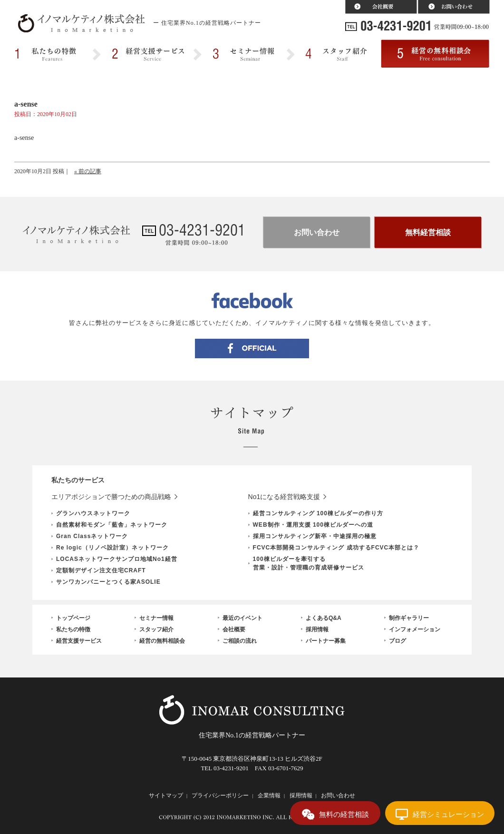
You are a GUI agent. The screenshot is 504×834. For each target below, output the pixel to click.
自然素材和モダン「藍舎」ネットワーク (112, 525)
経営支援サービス (79, 641)
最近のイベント (242, 618)
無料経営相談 (428, 232)
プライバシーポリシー (220, 795)
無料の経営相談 (344, 814)
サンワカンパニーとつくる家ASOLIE (108, 582)
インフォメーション (415, 629)
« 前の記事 (88, 171)
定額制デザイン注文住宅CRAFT (101, 570)
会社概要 (234, 629)
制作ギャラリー (409, 618)
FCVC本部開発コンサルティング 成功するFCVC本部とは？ (336, 548)
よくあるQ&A (324, 618)
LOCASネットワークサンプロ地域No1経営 (117, 559)
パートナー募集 (326, 641)
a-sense (24, 138)
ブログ (397, 641)
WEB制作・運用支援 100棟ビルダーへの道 (313, 525)
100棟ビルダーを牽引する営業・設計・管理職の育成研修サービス (309, 563)
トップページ (73, 618)
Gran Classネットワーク (92, 536)
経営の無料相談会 (162, 641)
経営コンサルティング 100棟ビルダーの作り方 (318, 513)
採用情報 (317, 629)
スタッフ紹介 (156, 629)
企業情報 (269, 795)
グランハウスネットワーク (93, 513)
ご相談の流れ (240, 641)
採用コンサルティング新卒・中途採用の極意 (315, 536)
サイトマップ (166, 795)
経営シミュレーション (448, 814)
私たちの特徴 (73, 629)
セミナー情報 (156, 618)
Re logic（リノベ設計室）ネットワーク (112, 548)
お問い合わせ (317, 232)
